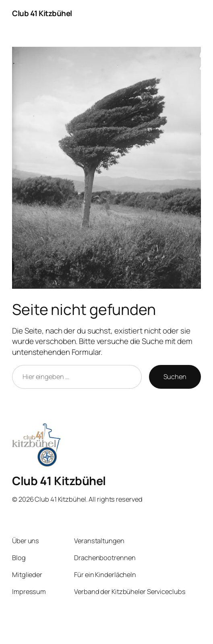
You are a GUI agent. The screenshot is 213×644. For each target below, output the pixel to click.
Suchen (175, 377)
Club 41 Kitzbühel (42, 13)
